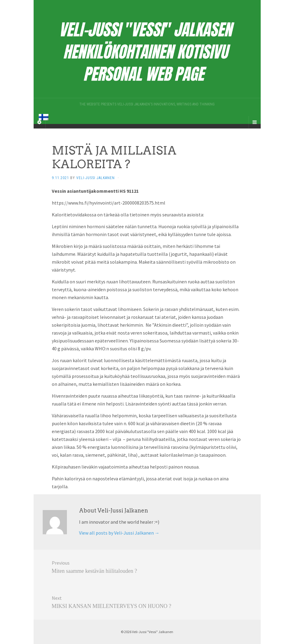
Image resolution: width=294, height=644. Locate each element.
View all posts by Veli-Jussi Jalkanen (119, 533)
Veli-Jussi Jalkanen (96, 178)
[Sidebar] (40, 122)
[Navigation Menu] (255, 122)
